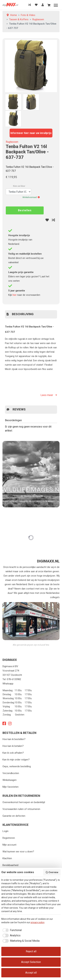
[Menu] (56, 5)
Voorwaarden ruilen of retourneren (21, 809)
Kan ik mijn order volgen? (16, 760)
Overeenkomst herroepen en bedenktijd (24, 802)
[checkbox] (11, 930)
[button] (39, 197)
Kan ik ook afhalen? (13, 753)
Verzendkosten (11, 773)
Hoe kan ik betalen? (13, 746)
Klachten (7, 858)
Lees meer (49, 395)
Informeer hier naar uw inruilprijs (31, 133)
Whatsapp (8, 684)
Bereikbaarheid (10, 865)
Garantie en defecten (14, 816)
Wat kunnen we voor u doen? (18, 852)
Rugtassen (12, 142)
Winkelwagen (10, 780)
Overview (52, 872)
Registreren (9, 838)
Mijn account (9, 845)
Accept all (31, 973)
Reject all (31, 951)
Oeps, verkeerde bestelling (17, 766)
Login (5, 831)
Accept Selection (31, 962)
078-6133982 (14, 679)
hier (15, 295)
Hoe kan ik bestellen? (14, 739)
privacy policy (38, 922)
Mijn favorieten (10, 787)
